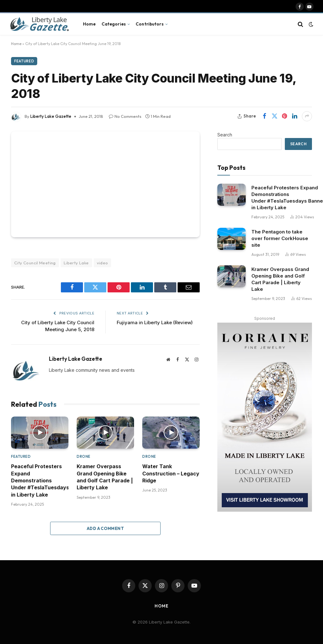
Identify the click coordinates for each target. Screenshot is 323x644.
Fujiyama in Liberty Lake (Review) (155, 322)
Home (89, 24)
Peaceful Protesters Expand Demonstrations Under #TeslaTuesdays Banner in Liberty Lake (40, 480)
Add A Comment (105, 528)
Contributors (150, 24)
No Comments (125, 116)
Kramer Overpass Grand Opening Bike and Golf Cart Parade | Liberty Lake (105, 477)
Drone (84, 457)
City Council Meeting (35, 263)
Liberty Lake (76, 263)
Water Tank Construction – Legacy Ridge (171, 473)
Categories (114, 24)
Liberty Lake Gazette (51, 116)
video (103, 263)
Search (225, 135)
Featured (24, 61)
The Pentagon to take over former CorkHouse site (280, 238)
